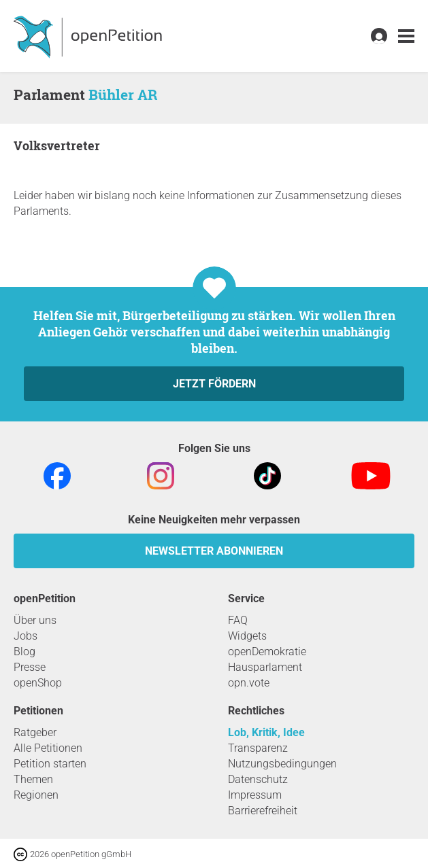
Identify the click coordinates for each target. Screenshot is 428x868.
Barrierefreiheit (263, 811)
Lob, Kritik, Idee (266, 732)
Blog (24, 652)
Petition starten (50, 764)
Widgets (247, 636)
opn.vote (249, 683)
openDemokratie (267, 652)
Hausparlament (265, 667)
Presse (30, 667)
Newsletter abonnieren (214, 551)
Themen (33, 779)
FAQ (238, 620)
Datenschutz (258, 779)
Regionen (36, 795)
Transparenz (258, 748)
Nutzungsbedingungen (282, 764)
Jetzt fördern (214, 384)
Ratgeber (35, 732)
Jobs (26, 636)
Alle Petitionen (48, 748)
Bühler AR (123, 94)
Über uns (35, 620)
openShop (38, 683)
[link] (406, 36)
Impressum (255, 795)
